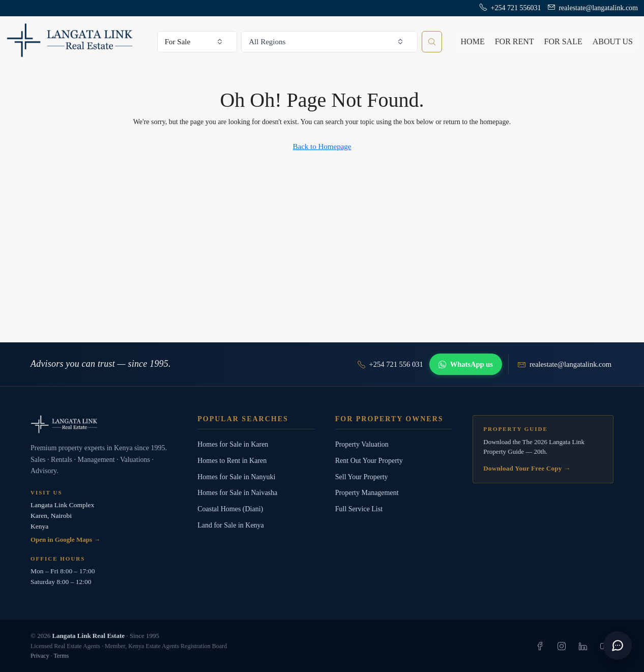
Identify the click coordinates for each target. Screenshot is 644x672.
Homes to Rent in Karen (232, 461)
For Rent (515, 41)
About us (613, 41)
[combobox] (197, 42)
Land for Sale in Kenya (231, 525)
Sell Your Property (362, 477)
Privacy (40, 656)
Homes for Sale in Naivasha (237, 493)
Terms (61, 656)
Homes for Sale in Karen (233, 444)
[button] (618, 646)
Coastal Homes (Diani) (230, 509)
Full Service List (359, 509)
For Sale (563, 41)
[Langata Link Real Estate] (104, 424)
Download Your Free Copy (527, 468)
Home (473, 41)
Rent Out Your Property (369, 461)
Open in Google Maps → (65, 539)
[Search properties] (432, 42)
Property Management (367, 493)
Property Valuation (362, 444)
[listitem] (540, 646)
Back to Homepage (322, 147)
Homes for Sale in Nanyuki (236, 477)
